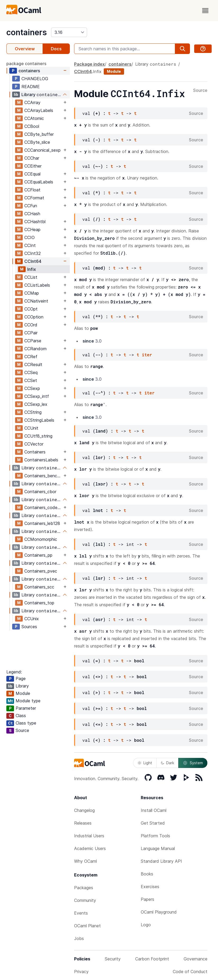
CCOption (34, 317)
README (31, 87)
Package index (89, 64)
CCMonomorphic (41, 539)
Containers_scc (39, 587)
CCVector (34, 444)
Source (200, 91)
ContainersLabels (41, 460)
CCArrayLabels (39, 110)
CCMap (32, 293)
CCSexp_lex (36, 404)
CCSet (31, 380)
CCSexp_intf (37, 396)
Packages (84, 888)
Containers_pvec (41, 571)
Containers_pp (38, 555)
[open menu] (205, 11)
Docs (56, 49)
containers (27, 32)
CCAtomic (34, 118)
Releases (83, 823)
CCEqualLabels (39, 182)
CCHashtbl (35, 222)
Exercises (150, 887)
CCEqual (32, 174)
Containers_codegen (43, 507)
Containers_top (39, 603)
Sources (29, 627)
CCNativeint (36, 301)
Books (147, 874)
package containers (26, 64)
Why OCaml (85, 861)
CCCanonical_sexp (42, 150)
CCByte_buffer (39, 134)
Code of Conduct (190, 972)
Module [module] (114, 71)
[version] (69, 32)
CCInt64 (33, 261)
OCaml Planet (87, 926)
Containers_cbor (40, 492)
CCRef (31, 357)
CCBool (32, 126)
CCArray (32, 102)
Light (145, 763)
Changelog (84, 810)
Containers (35, 452)
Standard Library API (161, 861)
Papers (147, 899)
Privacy (81, 972)
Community (85, 900)
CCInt (30, 245)
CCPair (31, 333)
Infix (32, 269)
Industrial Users (89, 836)
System (193, 763)
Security (113, 959)
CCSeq (31, 372)
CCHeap (32, 230)
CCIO (29, 237)
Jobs (79, 938)
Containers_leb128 (42, 523)
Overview (25, 49)
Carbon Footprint (152, 959)
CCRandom (35, 349)
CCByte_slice (37, 142)
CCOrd (31, 325)
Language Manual (158, 848)
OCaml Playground (159, 912)
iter (147, 355)
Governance (196, 959)
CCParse (33, 341)
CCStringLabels (39, 420)
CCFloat (32, 190)
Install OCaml (154, 810)
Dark (167, 763)
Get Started (153, 823)
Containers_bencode (43, 476)
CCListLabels (37, 285)
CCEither (33, 166)
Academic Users (90, 848)
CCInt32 (33, 253)
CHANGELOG (35, 79)
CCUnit (31, 428)
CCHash (32, 214)
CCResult (33, 365)
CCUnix (32, 619)
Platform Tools (155, 836)
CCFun (31, 206)
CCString (33, 412)
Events (81, 913)
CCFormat (34, 198)
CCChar (32, 158)
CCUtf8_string (38, 436)
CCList (31, 277)
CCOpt (31, 309)
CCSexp (32, 388)
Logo (146, 925)
